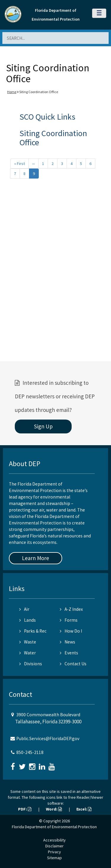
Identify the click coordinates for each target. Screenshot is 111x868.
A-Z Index (71, 609)
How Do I (71, 631)
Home (12, 92)
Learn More (36, 558)
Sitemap (54, 858)
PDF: (25, 809)
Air (24, 609)
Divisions (31, 664)
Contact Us (73, 664)
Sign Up (43, 426)
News (67, 642)
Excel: (84, 809)
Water (28, 653)
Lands (28, 620)
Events (69, 653)
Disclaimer (54, 846)
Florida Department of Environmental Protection (54, 827)
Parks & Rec (33, 631)
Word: (54, 809)
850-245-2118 (30, 752)
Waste (28, 642)
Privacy (54, 852)
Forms (69, 620)
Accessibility (54, 840)
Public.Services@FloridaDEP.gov (48, 739)
